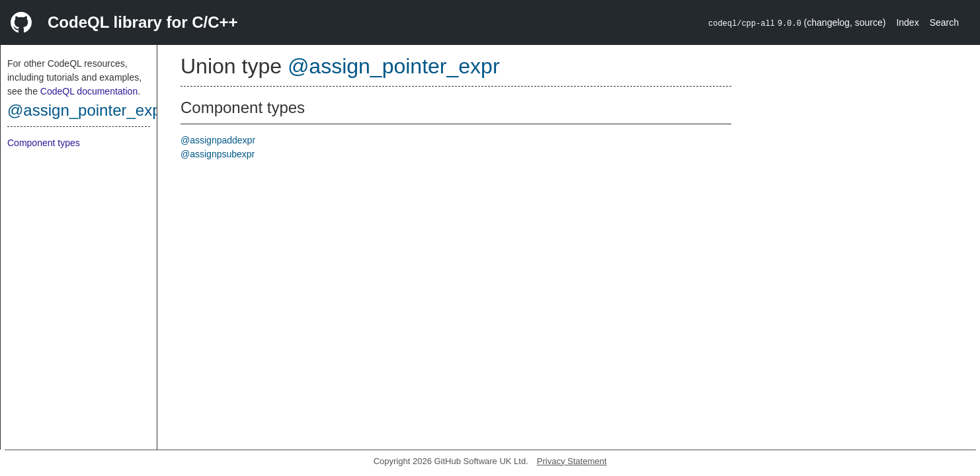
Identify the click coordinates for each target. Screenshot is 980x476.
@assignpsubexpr (218, 154)
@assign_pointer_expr (87, 110)
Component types (44, 143)
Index (907, 22)
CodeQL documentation (89, 91)
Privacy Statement (572, 461)
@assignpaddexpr (218, 140)
